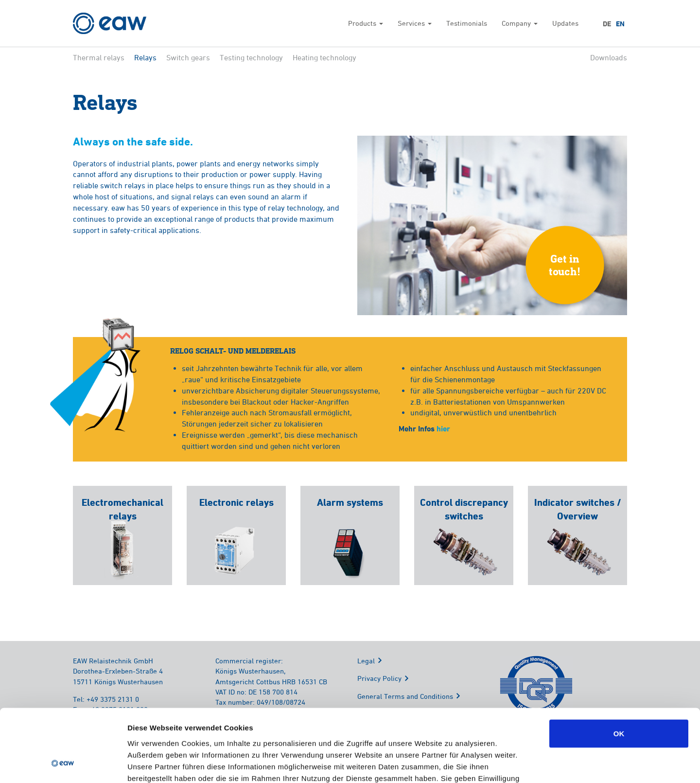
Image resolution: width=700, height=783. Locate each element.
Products (366, 23)
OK (619, 668)
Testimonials (467, 23)
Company (520, 23)
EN (620, 24)
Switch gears (188, 57)
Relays (145, 57)
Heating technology (324, 57)
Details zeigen (517, 764)
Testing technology (251, 57)
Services (415, 23)
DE (607, 24)
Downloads (609, 57)
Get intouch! (565, 265)
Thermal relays (99, 57)
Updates (565, 23)
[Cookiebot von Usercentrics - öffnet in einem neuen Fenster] (63, 764)
